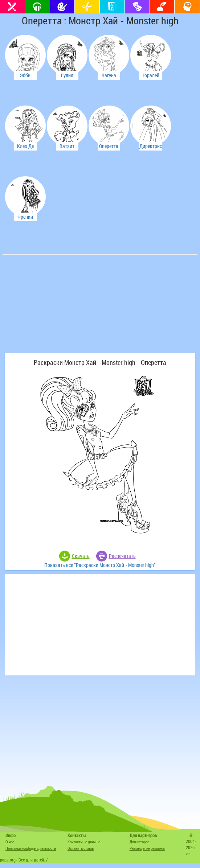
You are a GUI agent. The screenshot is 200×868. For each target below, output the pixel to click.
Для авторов (139, 842)
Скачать (81, 556)
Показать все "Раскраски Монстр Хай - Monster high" (100, 565)
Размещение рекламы (147, 848)
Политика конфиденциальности (31, 848)
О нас (10, 842)
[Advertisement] (59, 307)
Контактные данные (84, 842)
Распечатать (122, 556)
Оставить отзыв (81, 848)
